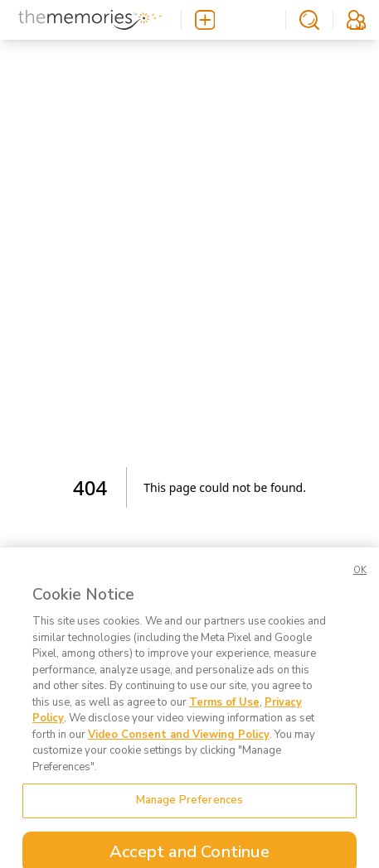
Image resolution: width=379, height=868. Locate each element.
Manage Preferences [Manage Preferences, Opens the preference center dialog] (189, 817)
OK (360, 588)
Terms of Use (224, 719)
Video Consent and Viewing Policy (179, 751)
